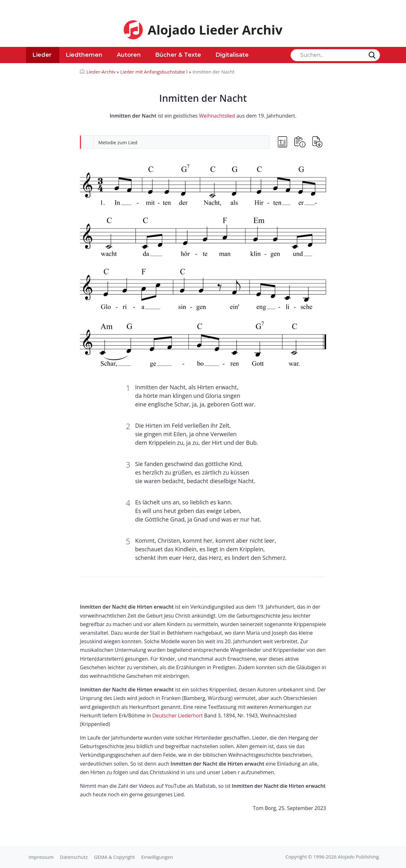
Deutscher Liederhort (177, 716)
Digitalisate (232, 55)
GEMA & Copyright (114, 857)
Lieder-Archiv (101, 72)
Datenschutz (74, 857)
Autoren (129, 55)
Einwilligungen (157, 857)
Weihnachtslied (217, 116)
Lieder (42, 55)
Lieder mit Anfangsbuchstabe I (154, 72)
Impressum (41, 857)
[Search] (335, 55)
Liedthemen (84, 55)
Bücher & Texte (178, 55)
